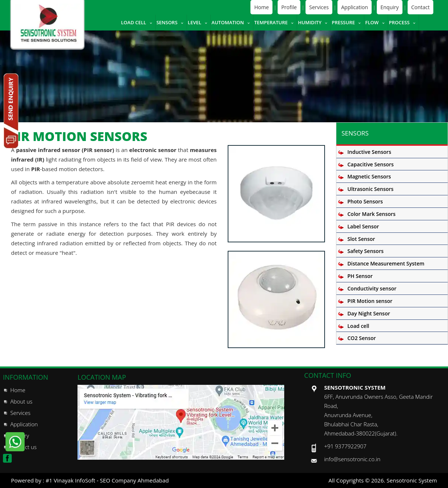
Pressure (343, 22)
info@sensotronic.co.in (352, 459)
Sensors (167, 22)
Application (355, 7)
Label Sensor (363, 226)
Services (319, 7)
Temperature (271, 22)
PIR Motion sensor (370, 301)
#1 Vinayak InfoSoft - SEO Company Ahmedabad (107, 480)
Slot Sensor (361, 239)
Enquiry (390, 7)
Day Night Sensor (369, 313)
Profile (289, 7)
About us (21, 401)
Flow (372, 22)
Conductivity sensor (372, 288)
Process (399, 22)
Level (194, 22)
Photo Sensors (365, 201)
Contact (420, 7)
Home (261, 7)
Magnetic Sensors (369, 176)
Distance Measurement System (386, 263)
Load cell (133, 22)
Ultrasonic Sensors (371, 189)
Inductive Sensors (369, 152)
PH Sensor (360, 276)
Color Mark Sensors (371, 214)
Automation (228, 22)
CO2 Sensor (362, 338)
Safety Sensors (366, 251)
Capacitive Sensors (371, 164)
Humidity (310, 22)
